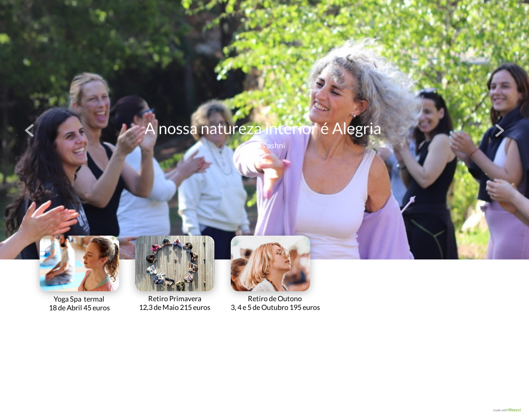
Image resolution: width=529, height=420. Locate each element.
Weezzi (515, 410)
